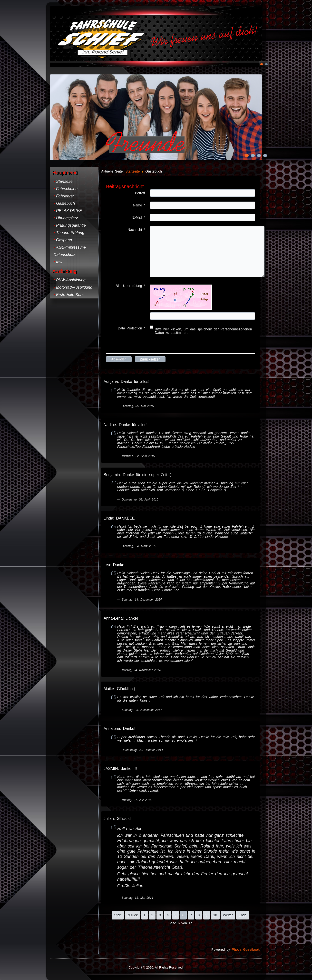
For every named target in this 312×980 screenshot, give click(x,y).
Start (118, 915)
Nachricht (136, 230)
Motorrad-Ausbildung (74, 287)
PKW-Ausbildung (71, 280)
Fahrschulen (67, 189)
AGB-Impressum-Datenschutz (70, 251)
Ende (243, 915)
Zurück (132, 915)
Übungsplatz (67, 218)
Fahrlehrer (65, 196)
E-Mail (139, 217)
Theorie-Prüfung (70, 233)
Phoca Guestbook (246, 949)
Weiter (228, 915)
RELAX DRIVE (69, 211)
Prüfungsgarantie (71, 225)
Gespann (64, 240)
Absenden (119, 359)
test (59, 262)
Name (139, 205)
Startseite (64, 181)
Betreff (140, 193)
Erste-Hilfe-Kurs (70, 295)
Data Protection (131, 328)
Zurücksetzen (150, 359)
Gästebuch (65, 203)
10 (215, 915)
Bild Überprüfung (130, 286)
